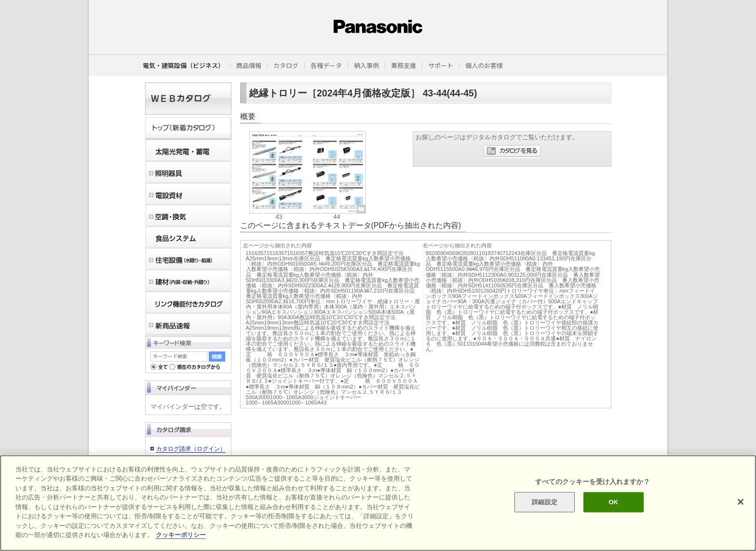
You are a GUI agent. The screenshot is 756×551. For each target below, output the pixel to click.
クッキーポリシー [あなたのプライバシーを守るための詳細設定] (181, 535)
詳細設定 (545, 502)
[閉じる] (741, 502)
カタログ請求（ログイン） (191, 449)
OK (613, 502)
